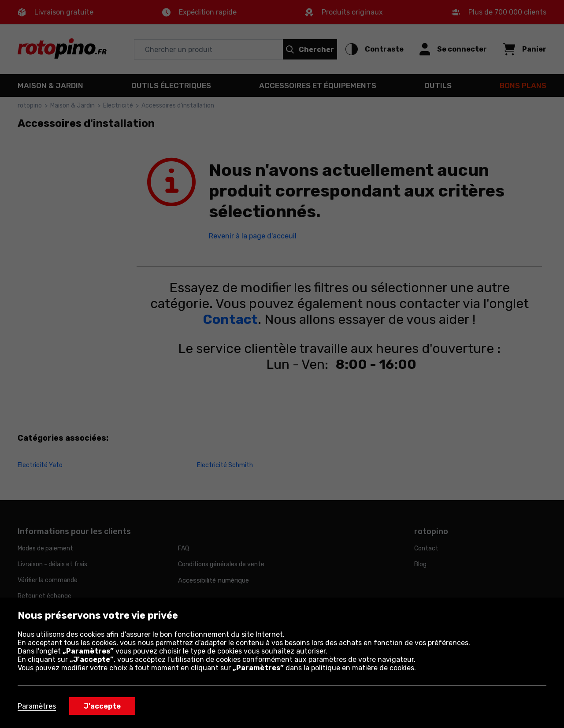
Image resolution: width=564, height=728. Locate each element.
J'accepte (102, 706)
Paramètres (37, 706)
